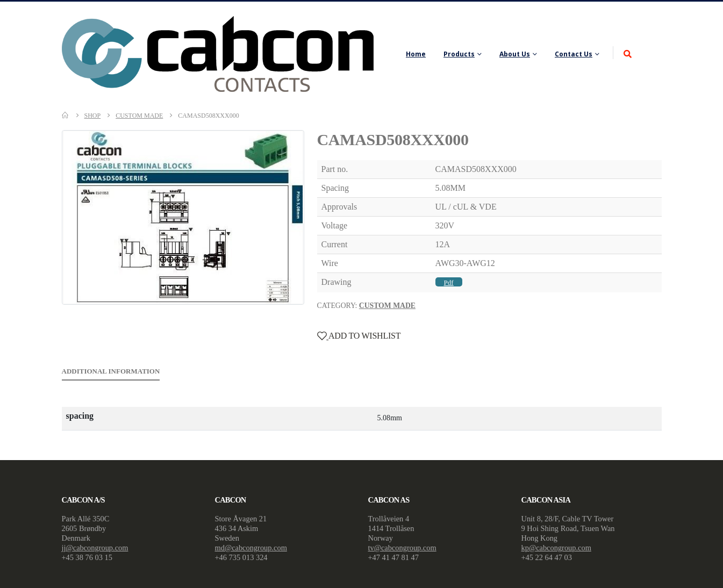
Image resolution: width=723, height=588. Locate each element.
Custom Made (387, 306)
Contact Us (574, 54)
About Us (515, 54)
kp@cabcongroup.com (556, 548)
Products (459, 54)
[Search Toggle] (628, 55)
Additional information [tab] (111, 371)
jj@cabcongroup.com (95, 548)
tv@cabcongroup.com (402, 548)
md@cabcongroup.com (251, 548)
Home (416, 54)
